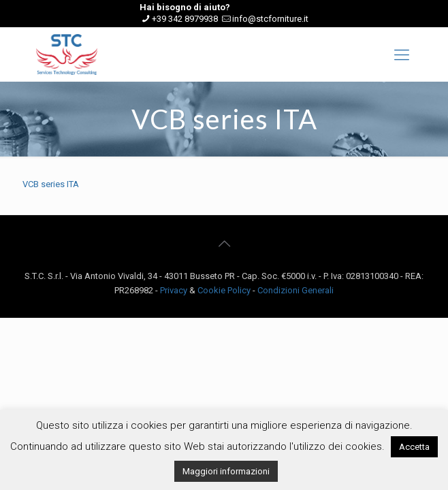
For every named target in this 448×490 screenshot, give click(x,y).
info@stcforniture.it (270, 19)
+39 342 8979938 (185, 19)
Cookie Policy (224, 290)
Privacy (174, 290)
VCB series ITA (51, 184)
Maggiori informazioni (226, 471)
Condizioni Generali (295, 290)
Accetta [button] (414, 447)
